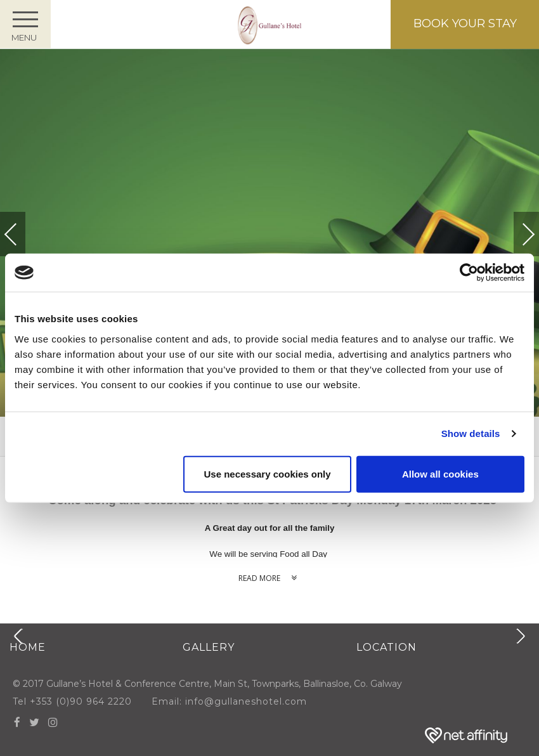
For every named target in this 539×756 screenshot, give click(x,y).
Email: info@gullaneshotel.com (239, 701)
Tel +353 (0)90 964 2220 (72, 701)
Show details (471, 433)
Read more (270, 578)
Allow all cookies (440, 473)
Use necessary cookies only (267, 473)
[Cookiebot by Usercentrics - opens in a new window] (469, 273)
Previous (23, 234)
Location (386, 647)
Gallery (209, 647)
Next (516, 229)
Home (28, 647)
